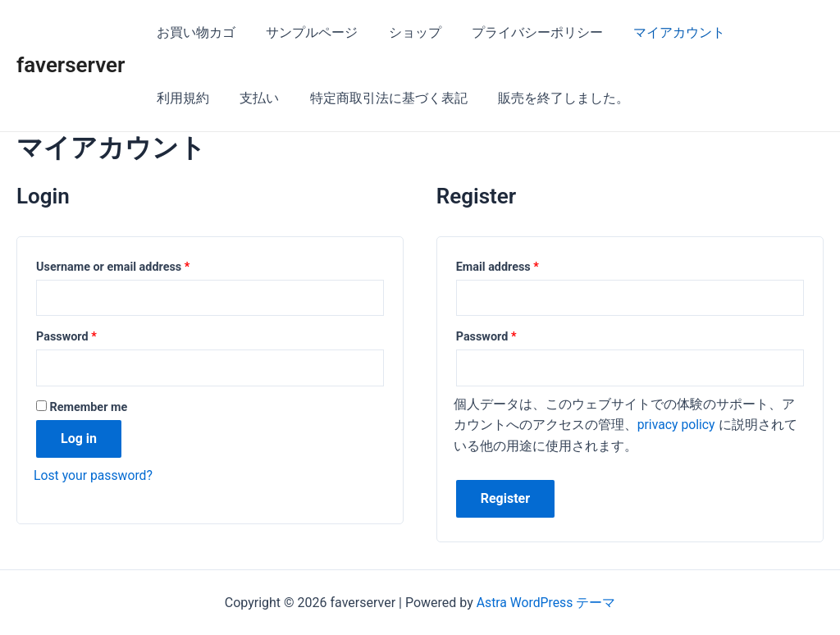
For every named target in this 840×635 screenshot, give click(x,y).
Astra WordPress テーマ (546, 603)
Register (505, 499)
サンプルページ (305, 32)
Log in (79, 439)
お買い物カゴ (194, 32)
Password (66, 338)
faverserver (71, 65)
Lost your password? (94, 475)
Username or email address (113, 267)
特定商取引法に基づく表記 (299, 98)
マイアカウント (660, 32)
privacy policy (677, 425)
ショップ (404, 32)
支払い (174, 98)
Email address (498, 267)
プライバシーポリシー (522, 32)
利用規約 (758, 32)
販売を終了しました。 (469, 98)
